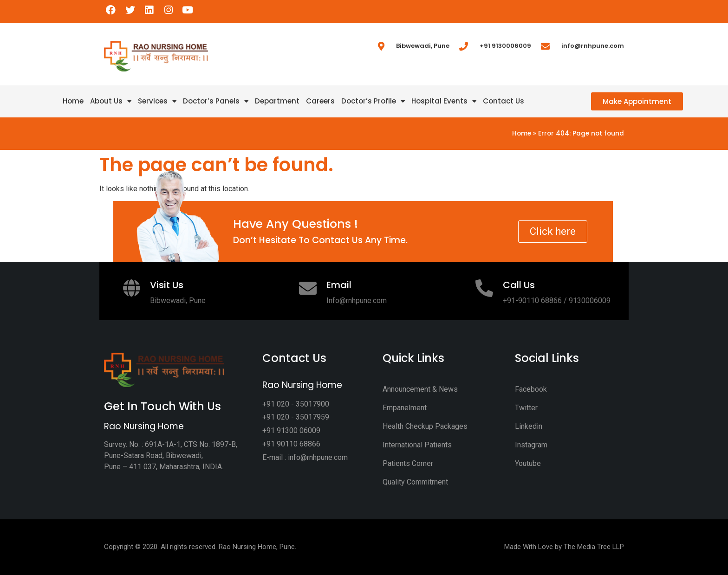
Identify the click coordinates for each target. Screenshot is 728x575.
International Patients (417, 445)
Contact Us (504, 101)
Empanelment (405, 408)
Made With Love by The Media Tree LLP (564, 547)
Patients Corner (408, 463)
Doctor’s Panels (216, 101)
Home (73, 101)
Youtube (528, 463)
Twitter (526, 408)
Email (339, 285)
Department (277, 101)
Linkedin (529, 426)
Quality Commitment (415, 482)
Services (157, 101)
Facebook (531, 389)
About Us (111, 101)
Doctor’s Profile (373, 101)
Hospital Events (444, 101)
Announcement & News (420, 389)
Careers (320, 101)
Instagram (531, 445)
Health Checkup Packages (425, 426)
